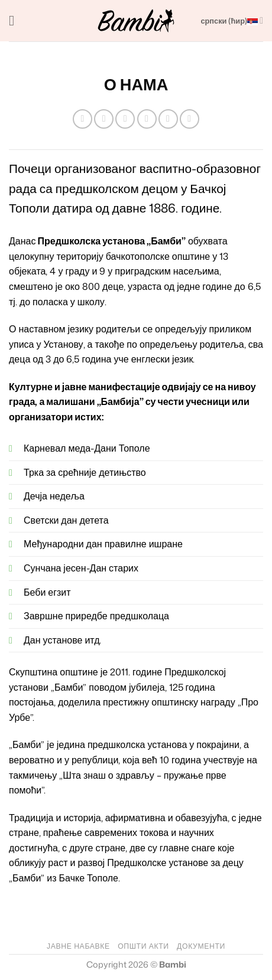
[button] (16, 20)
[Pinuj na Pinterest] (168, 119)
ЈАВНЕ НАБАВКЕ (78, 946)
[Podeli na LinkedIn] (190, 119)
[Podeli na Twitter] (125, 119)
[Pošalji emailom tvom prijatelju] (147, 119)
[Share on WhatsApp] (82, 119)
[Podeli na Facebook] (104, 119)
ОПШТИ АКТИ (143, 946)
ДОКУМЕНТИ (201, 946)
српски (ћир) (232, 20)
